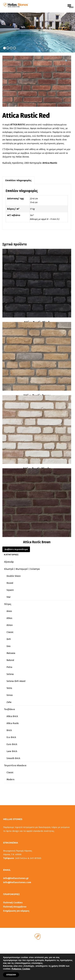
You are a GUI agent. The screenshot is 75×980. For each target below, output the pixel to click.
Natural (10, 660)
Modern (10, 779)
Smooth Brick (13, 758)
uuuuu (71, 7)
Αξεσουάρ (9, 562)
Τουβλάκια (9, 709)
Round (10, 583)
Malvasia (11, 653)
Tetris (9, 688)
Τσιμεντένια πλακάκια (15, 766)
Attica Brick (12, 716)
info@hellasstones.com (17, 882)
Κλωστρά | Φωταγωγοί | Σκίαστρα (22, 569)
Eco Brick (11, 737)
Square (10, 590)
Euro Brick (12, 744)
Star (9, 597)
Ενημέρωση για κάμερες (16, 911)
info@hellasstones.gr (16, 878)
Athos (9, 618)
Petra (9, 667)
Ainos (9, 611)
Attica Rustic (50, 163)
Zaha (9, 702)
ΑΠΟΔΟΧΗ (11, 975)
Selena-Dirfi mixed (16, 681)
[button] (66, 61)
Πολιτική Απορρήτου (15, 907)
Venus (10, 695)
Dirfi (9, 639)
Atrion (10, 625)
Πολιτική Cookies (13, 903)
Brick (9, 730)
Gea (8, 646)
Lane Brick (12, 751)
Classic (10, 632)
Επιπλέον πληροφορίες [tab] (18, 180)
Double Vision (14, 576)
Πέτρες (8, 604)
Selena (10, 674)
